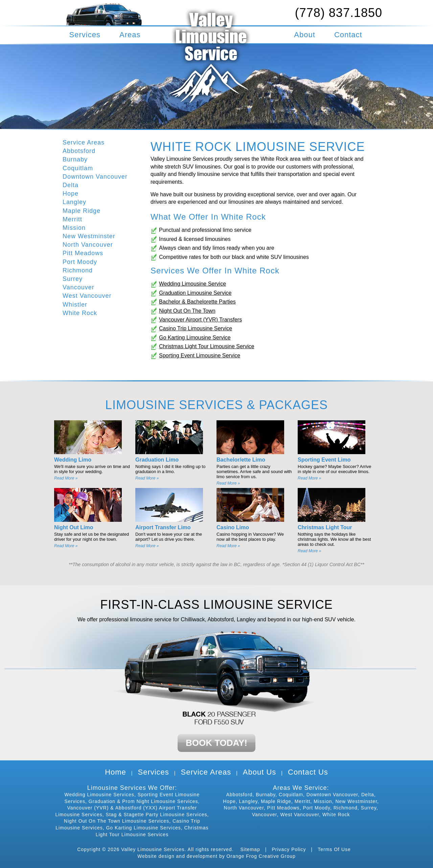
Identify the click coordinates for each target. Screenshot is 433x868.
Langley (74, 202)
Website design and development (177, 856)
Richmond (78, 270)
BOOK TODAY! (216, 743)
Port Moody (80, 262)
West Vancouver (87, 296)
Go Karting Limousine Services (143, 828)
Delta (71, 185)
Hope (71, 194)
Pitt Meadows (83, 253)
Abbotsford (79, 151)
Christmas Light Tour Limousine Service (207, 346)
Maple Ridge (82, 211)
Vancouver (78, 287)
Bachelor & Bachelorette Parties (197, 302)
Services (85, 35)
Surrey (73, 279)
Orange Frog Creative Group (261, 856)
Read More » (66, 478)
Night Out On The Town (187, 311)
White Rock (80, 313)
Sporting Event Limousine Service (200, 355)
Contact (348, 35)
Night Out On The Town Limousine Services (117, 821)
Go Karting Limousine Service (195, 338)
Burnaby (75, 159)
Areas (130, 35)
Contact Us (308, 772)
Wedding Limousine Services (99, 795)
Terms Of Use (334, 849)
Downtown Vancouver (95, 177)
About (305, 35)
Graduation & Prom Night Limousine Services (143, 801)
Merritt (72, 219)
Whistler (75, 305)
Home (116, 772)
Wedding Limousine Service (192, 284)
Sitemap (250, 849)
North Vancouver (88, 245)
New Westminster (89, 236)
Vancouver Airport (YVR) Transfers (200, 320)
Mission (74, 228)
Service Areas (84, 142)
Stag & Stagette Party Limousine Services (157, 815)
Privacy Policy (289, 849)
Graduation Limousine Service (195, 293)
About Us (260, 772)
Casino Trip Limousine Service (196, 328)
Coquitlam (78, 168)
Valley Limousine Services (153, 849)
